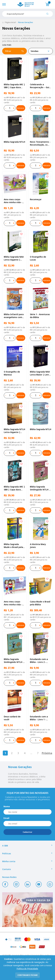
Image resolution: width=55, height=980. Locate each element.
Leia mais (7, 45)
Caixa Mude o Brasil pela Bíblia (40, 603)
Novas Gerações (26, 22)
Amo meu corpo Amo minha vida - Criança (13, 603)
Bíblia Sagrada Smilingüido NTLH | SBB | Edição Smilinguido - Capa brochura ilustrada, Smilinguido (14, 661)
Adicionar (21, 108)
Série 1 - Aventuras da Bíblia (40, 316)
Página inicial (10, 22)
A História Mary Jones (38, 546)
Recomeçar (36, 199)
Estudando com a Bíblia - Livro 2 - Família (39, 661)
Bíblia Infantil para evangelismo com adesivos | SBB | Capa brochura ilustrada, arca (14, 316)
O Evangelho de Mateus (12, 373)
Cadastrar (27, 832)
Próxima (47, 753)
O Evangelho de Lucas (38, 258)
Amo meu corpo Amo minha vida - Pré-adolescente (13, 201)
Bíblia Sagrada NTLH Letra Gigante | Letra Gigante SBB (14, 431)
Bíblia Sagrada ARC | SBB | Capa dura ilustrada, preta (14, 86)
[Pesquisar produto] (49, 15)
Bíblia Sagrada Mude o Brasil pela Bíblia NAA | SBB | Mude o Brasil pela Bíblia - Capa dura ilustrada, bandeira (14, 546)
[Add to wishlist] (21, 62)
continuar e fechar (27, 975)
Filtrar (15, 51)
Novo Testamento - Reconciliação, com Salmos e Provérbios (40, 143)
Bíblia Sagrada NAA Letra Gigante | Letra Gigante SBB (14, 258)
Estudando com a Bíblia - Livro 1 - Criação (39, 718)
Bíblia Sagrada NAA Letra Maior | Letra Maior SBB (40, 373)
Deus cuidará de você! (12, 718)
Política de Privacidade (27, 969)
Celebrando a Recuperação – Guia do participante (40, 86)
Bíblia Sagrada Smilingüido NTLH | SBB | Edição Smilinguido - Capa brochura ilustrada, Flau (40, 488)
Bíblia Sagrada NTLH (14, 142)
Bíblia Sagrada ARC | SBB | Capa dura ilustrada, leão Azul (14, 488)
